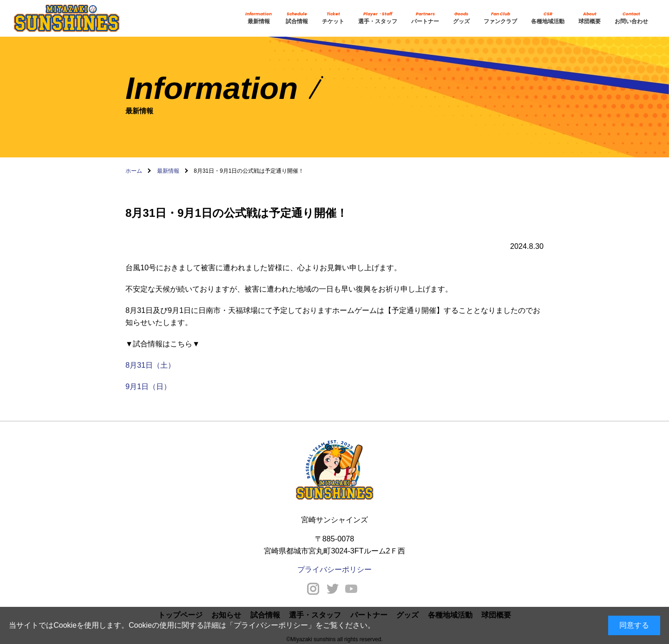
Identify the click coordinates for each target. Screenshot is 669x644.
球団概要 (590, 18)
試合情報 (297, 18)
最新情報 (259, 18)
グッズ (461, 18)
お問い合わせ (631, 18)
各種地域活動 (548, 18)
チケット (333, 18)
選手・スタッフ (378, 18)
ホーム (134, 171)
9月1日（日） (148, 386)
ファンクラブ (500, 18)
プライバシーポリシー (271, 625)
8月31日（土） (150, 365)
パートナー (425, 18)
